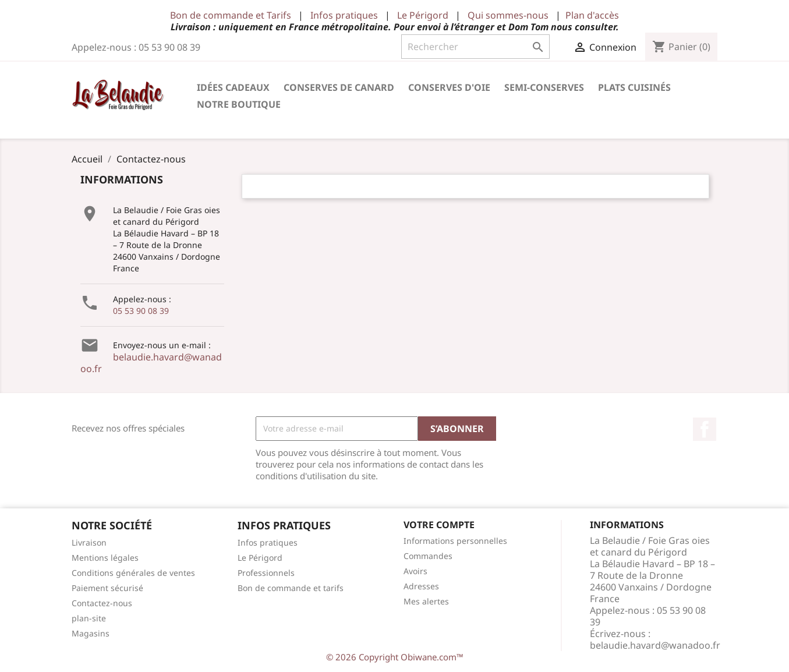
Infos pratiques (344, 15)
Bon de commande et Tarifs (231, 15)
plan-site (89, 618)
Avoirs (415, 571)
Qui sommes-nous (508, 15)
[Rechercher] (475, 47)
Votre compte (439, 525)
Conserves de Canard (339, 87)
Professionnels (266, 573)
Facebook (705, 429)
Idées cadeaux (233, 87)
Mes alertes (426, 601)
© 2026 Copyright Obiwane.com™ (395, 657)
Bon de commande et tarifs (291, 588)
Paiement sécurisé (107, 588)
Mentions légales (105, 558)
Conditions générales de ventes (133, 573)
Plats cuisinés (634, 87)
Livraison (89, 542)
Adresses (421, 586)
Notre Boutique (239, 104)
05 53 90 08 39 (141, 311)
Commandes (428, 556)
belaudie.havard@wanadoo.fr (151, 363)
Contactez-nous (102, 603)
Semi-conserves (544, 87)
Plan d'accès (592, 15)
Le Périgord (423, 15)
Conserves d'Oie (449, 87)
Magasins (91, 633)
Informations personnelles (455, 541)
